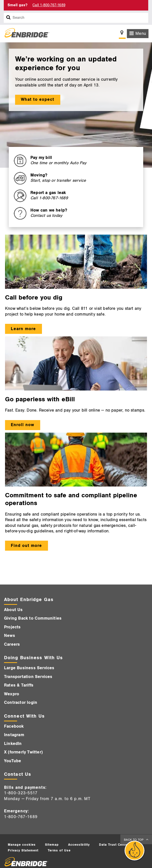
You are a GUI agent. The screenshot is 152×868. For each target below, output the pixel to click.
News (10, 636)
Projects (12, 627)
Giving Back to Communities (33, 618)
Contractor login (21, 703)
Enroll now (22, 425)
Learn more (23, 329)
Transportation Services (28, 677)
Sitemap (52, 845)
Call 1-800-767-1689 (49, 5)
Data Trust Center (114, 845)
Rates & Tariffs (19, 685)
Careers (12, 644)
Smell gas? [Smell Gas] (17, 5)
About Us (13, 610)
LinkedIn (13, 744)
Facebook (14, 726)
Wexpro (12, 694)
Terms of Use (59, 850)
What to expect (38, 100)
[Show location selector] (122, 34)
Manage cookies (22, 845)
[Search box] (9, 18)
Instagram (14, 735)
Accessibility (79, 845)
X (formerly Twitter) (23, 752)
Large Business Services (29, 668)
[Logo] (25, 34)
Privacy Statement (23, 850)
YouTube (13, 761)
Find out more (26, 546)
